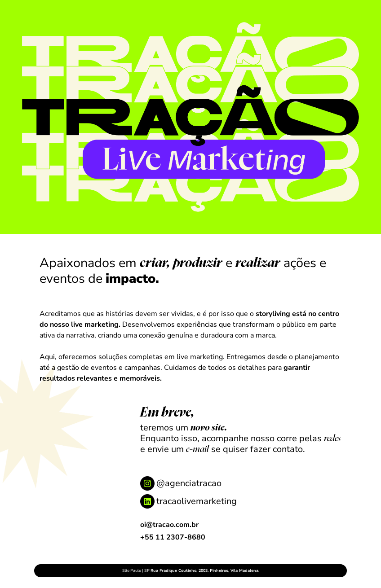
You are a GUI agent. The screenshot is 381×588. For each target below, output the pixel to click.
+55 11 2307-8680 (173, 537)
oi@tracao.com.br (169, 525)
